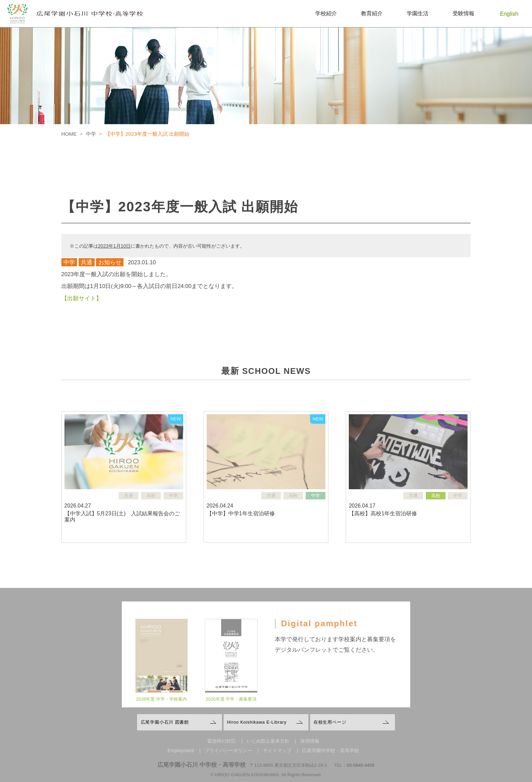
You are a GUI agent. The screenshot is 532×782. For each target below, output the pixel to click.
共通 (87, 262)
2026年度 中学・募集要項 (231, 704)
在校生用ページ (330, 722)
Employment (181, 750)
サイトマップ (277, 750)
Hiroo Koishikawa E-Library (257, 722)
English (509, 14)
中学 (69, 262)
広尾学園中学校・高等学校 (330, 750)
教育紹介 (372, 13)
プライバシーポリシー (228, 750)
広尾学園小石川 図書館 (165, 722)
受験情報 (463, 13)
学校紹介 (326, 13)
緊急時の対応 (222, 741)
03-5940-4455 (361, 765)
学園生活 (418, 13)
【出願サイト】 (82, 298)
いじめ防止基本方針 (268, 741)
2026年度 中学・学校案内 (161, 704)
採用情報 (310, 741)
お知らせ (110, 262)
